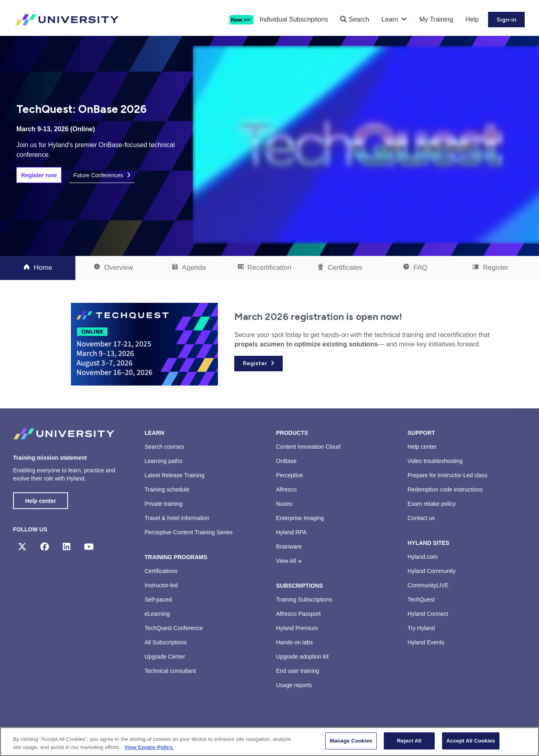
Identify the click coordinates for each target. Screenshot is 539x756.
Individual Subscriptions (294, 19)
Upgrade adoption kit (302, 657)
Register (490, 267)
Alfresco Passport (299, 614)
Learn (390, 19)
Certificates (340, 267)
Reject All (409, 741)
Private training (164, 504)
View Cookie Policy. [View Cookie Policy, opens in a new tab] (149, 747)
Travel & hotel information (177, 518)
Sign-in (506, 20)
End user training (298, 671)
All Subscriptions (166, 642)
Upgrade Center (165, 657)
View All (289, 561)
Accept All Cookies (471, 741)
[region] (269, 742)
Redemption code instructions (445, 489)
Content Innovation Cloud (308, 447)
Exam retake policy (431, 504)
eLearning (157, 614)
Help (472, 19)
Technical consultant (170, 671)
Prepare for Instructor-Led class (447, 475)
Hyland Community (431, 571)
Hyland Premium (297, 628)
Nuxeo (284, 504)
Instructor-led (161, 585)
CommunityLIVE (428, 585)
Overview (113, 267)
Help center (41, 501)
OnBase (287, 461)
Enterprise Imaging (300, 518)
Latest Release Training (175, 475)
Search (355, 19)
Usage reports (294, 685)
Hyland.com (422, 557)
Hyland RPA (291, 532)
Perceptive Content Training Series (189, 532)
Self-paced (158, 600)
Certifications (161, 571)
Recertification (264, 267)
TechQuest (421, 600)
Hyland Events (426, 642)
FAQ (415, 267)
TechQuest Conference (174, 628)
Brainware (289, 547)
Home (38, 267)
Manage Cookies (351, 741)
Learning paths (164, 461)
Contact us (421, 518)
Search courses (164, 447)
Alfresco (287, 489)
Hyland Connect (428, 614)
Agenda (189, 267)
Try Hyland (421, 628)
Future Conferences (99, 175)
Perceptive (290, 475)
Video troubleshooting (435, 461)
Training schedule (167, 489)
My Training (436, 19)
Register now (39, 175)
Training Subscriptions (304, 600)
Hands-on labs (295, 642)
